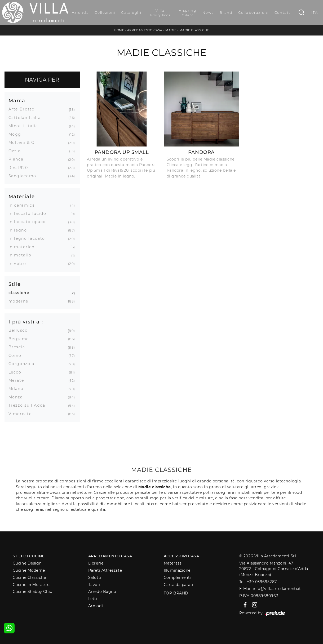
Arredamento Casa (145, 30)
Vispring (188, 13)
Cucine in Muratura (32, 585)
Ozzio (17, 151)
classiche (21, 293)
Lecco (17, 372)
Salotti (95, 578)
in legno (20, 230)
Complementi (177, 578)
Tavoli (94, 585)
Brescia (19, 347)
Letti (93, 599)
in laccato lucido (29, 214)
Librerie (96, 563)
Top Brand (176, 593)
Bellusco (20, 330)
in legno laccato (29, 238)
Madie (171, 30)
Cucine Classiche (29, 578)
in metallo (22, 255)
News (208, 12)
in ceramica (24, 205)
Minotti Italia (25, 126)
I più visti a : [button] (26, 322)
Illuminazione (177, 570)
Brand (226, 12)
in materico (24, 247)
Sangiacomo (25, 176)
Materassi (173, 563)
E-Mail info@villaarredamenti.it (270, 589)
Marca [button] (17, 101)
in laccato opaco (29, 222)
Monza (18, 397)
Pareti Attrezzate (105, 570)
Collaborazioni (253, 12)
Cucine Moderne (29, 570)
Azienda (80, 12)
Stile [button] (15, 284)
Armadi (96, 606)
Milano (18, 389)
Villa (160, 13)
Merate (18, 380)
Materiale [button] (22, 196)
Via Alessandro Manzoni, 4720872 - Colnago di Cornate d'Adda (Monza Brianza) (274, 569)
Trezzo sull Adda (29, 405)
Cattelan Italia (27, 118)
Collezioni (105, 12)
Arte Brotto (24, 109)
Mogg (17, 134)
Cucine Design (27, 563)
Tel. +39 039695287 (258, 582)
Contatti (283, 12)
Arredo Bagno (102, 592)
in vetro (19, 264)
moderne (21, 301)
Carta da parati (179, 585)
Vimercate (22, 414)
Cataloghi (131, 12)
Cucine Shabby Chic (32, 592)
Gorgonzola (24, 364)
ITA (315, 12)
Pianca (18, 159)
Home (119, 30)
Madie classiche (194, 30)
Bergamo (21, 339)
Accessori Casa (182, 556)
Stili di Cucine (29, 556)
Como (17, 356)
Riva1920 (20, 168)
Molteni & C (23, 143)
